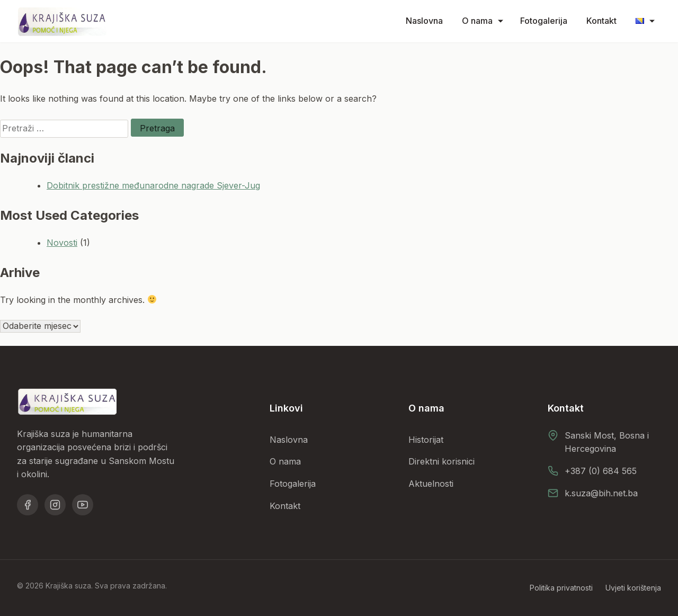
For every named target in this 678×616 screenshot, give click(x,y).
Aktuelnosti (431, 484)
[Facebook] (28, 505)
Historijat (426, 440)
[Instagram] (55, 505)
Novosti (62, 243)
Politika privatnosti (561, 588)
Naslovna (424, 21)
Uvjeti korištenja (633, 588)
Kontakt (601, 21)
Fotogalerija (544, 21)
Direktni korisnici (441, 461)
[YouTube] (83, 505)
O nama (477, 21)
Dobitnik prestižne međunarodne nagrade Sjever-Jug (153, 185)
